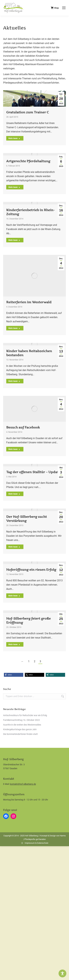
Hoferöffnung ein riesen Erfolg (31, 570)
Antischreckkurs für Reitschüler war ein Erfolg (25, 715)
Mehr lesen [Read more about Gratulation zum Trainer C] (14, 138)
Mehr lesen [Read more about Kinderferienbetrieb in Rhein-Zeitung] (14, 240)
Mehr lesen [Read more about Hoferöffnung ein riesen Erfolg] (14, 596)
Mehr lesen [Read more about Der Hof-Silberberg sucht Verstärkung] (14, 547)
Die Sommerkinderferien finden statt (20, 734)
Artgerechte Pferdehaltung (28, 161)
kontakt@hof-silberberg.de (23, 784)
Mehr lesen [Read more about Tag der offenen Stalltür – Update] (14, 494)
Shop (55, 8)
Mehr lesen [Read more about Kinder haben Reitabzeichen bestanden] (14, 381)
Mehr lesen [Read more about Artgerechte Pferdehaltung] (14, 187)
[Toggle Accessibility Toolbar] (62, 973)
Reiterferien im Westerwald (29, 302)
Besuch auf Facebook (23, 427)
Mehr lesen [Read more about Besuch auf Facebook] (14, 449)
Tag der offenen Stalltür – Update (33, 472)
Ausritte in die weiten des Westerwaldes (22, 725)
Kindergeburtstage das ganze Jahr (20, 729)
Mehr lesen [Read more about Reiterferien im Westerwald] (14, 328)
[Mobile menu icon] (64, 8)
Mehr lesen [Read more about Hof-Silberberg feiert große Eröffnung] (14, 644)
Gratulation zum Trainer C (28, 112)
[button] (14, 675)
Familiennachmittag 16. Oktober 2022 (21, 720)
